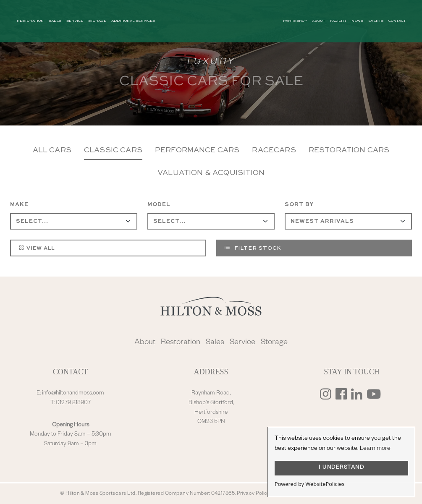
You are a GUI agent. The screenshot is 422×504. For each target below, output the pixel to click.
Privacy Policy (253, 494)
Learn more (375, 449)
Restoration (181, 343)
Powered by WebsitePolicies (309, 484)
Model (159, 205)
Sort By (299, 205)
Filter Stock (253, 248)
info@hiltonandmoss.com (73, 394)
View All (36, 248)
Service (242, 343)
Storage (274, 343)
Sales (215, 343)
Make (19, 205)
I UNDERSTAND (341, 468)
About (145, 343)
